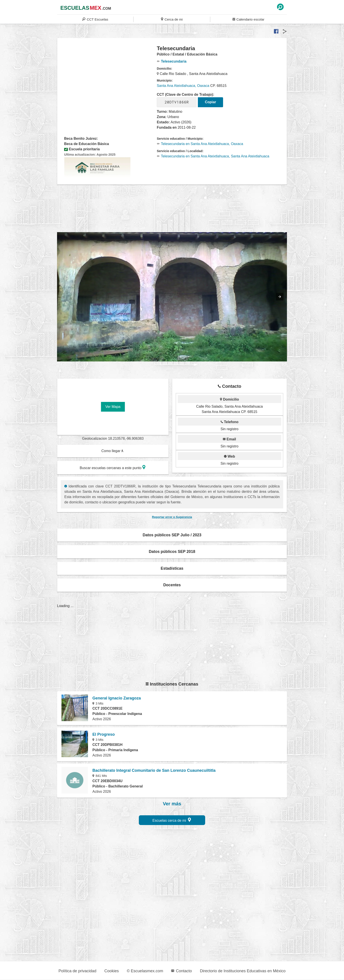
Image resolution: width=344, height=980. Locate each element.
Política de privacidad (77, 971)
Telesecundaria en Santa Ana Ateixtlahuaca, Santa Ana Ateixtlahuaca (213, 156)
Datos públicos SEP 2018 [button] (172, 552)
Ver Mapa (113, 407)
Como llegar (113, 451)
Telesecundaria (172, 61)
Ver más (172, 804)
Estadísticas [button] (172, 568)
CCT (95, 19)
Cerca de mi (172, 19)
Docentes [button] (172, 585)
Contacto (181, 971)
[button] (280, 297)
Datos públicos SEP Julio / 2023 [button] (172, 535)
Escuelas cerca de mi (172, 820)
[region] (107, 80)
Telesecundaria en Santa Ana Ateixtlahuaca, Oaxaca (200, 144)
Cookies (112, 971)
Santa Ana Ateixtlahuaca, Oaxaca (183, 86)
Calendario (248, 19)
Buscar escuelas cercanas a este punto (113, 467)
